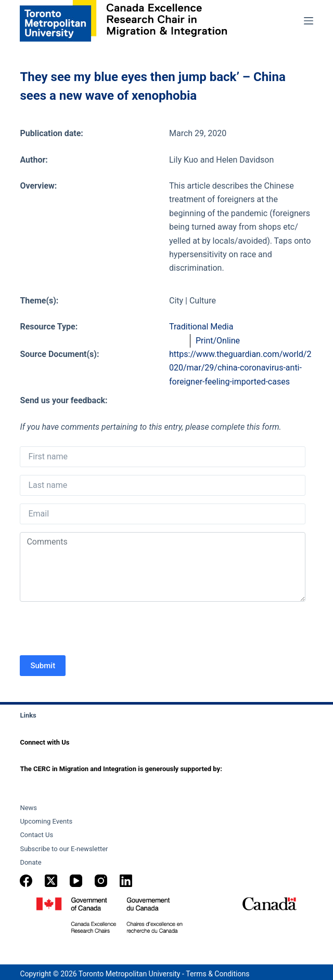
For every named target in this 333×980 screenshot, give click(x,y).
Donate (30, 862)
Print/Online (218, 341)
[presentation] (99, 630)
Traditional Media (201, 327)
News (28, 808)
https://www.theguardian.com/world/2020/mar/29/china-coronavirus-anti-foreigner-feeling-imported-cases (240, 368)
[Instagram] (101, 881)
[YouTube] (76, 881)
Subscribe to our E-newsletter (64, 849)
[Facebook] (26, 881)
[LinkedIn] (126, 881)
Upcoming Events (46, 821)
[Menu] (309, 21)
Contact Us (36, 835)
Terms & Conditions (217, 974)
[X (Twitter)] (51, 881)
